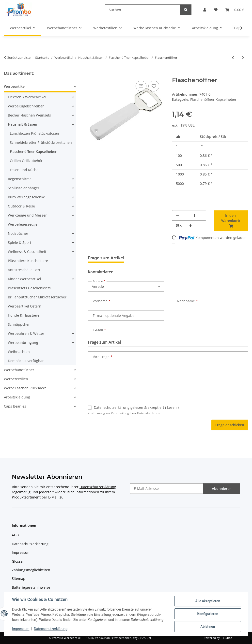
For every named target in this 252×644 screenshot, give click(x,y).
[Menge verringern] (178, 215)
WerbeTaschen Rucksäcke (25, 388)
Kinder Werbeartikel (24, 279)
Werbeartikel (15, 86)
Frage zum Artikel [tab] (106, 258)
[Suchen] (143, 10)
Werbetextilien (16, 379)
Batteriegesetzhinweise (31, 587)
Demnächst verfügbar (26, 361)
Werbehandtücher (19, 370)
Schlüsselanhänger (24, 188)
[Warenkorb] (235, 10)
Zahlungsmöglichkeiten (31, 570)
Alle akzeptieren (208, 601)
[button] (205, 10)
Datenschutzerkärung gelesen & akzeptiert (136, 407)
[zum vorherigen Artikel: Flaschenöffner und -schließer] (233, 58)
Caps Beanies (15, 406)
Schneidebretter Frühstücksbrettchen (41, 142)
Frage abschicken (230, 425)
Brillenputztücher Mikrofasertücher (37, 297)
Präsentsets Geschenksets (29, 288)
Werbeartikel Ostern (25, 306)
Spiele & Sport (20, 242)
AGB (15, 535)
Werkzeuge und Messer (27, 215)
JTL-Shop (226, 638)
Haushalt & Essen (23, 124)
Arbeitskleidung (17, 397)
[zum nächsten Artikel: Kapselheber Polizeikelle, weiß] (243, 58)
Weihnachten (19, 352)
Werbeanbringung (23, 343)
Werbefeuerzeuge (23, 224)
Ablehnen (208, 627)
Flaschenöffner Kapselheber (213, 99)
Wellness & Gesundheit (27, 252)
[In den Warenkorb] (92, 74)
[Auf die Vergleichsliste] (141, 86)
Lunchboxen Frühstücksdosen (34, 133)
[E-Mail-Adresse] (167, 489)
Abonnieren (222, 489)
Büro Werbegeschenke (26, 197)
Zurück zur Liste (19, 58)
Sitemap (19, 578)
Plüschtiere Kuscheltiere (28, 261)
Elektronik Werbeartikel (27, 97)
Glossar (18, 561)
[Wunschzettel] (216, 10)
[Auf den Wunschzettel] (154, 86)
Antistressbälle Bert (24, 270)
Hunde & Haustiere (24, 315)
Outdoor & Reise (21, 206)
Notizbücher (18, 233)
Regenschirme (20, 179)
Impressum (21, 629)
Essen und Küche (24, 170)
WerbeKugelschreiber (26, 106)
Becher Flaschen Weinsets (29, 115)
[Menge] (194, 215)
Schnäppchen (19, 324)
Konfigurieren (208, 614)
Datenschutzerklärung (51, 629)
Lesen (172, 407)
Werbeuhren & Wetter (26, 333)
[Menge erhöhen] (190, 226)
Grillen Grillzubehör (26, 161)
